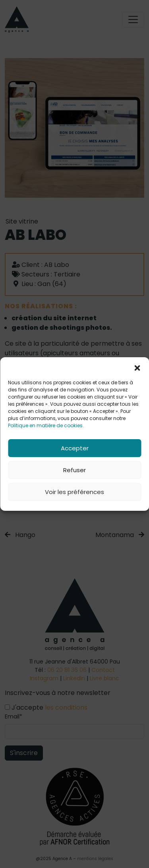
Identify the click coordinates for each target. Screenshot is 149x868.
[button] (137, 367)
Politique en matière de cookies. (46, 425)
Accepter (75, 448)
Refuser (74, 470)
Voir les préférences (74, 492)
